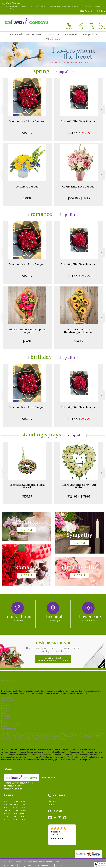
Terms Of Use (10, 866)
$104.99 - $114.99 (79, 198)
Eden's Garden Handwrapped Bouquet (27, 331)
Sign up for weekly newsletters (53, 659)
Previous (4, 109)
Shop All (63, 72)
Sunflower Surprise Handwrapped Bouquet (79, 331)
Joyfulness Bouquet (27, 187)
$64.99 (27, 341)
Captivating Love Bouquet (79, 187)
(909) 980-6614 (13, 3)
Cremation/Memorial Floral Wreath (27, 486)
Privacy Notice (25, 866)
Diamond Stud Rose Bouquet (27, 121)
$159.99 (27, 496)
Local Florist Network (44, 866)
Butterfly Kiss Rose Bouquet (79, 121)
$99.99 (27, 198)
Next (102, 109)
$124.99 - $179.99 (79, 496)
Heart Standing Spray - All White (79, 486)
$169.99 (27, 133)
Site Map (60, 866)
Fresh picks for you (53, 646)
